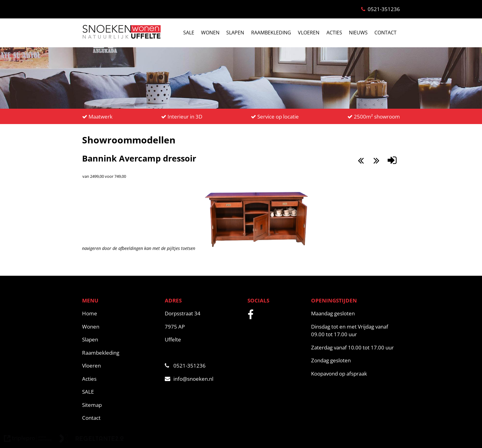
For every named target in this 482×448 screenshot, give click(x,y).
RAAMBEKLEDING (271, 33)
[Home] (120, 314)
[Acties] (120, 379)
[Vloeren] (120, 366)
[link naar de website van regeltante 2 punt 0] (91, 439)
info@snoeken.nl (189, 379)
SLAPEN (235, 33)
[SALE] (120, 392)
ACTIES (334, 33)
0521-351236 (185, 366)
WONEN (210, 33)
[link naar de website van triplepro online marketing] (28, 439)
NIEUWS (358, 33)
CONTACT (385, 33)
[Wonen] (120, 327)
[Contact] (120, 418)
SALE (189, 33)
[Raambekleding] (120, 353)
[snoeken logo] (121, 38)
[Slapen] (120, 340)
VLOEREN (309, 33)
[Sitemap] (120, 405)
